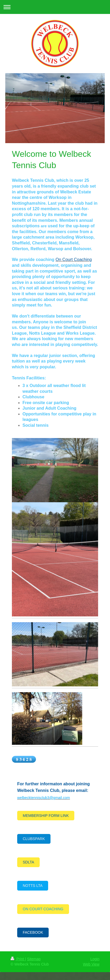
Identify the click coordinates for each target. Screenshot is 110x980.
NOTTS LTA (33, 886)
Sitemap (34, 959)
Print (18, 959)
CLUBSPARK (34, 839)
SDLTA (28, 862)
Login (95, 959)
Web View (91, 964)
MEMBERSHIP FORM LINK (46, 816)
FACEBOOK (33, 932)
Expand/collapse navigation (55, 7)
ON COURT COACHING (43, 909)
